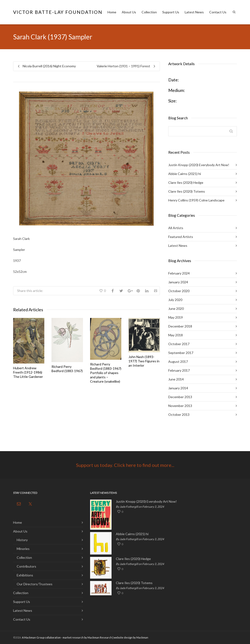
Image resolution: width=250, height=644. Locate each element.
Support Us (171, 12)
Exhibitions (25, 575)
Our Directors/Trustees (35, 584)
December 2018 (180, 326)
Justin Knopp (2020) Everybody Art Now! (199, 165)
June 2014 (176, 379)
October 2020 (179, 291)
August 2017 (178, 362)
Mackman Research (100, 637)
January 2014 (178, 388)
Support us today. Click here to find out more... (125, 465)
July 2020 (175, 300)
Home (112, 12)
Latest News (194, 12)
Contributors (26, 566)
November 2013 (180, 406)
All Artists (176, 228)
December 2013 (180, 397)
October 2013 (179, 414)
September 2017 (181, 353)
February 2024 (179, 273)
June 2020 (176, 309)
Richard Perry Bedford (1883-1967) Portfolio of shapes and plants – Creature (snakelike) (106, 373)
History (22, 540)
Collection (149, 12)
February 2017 (179, 370)
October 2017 (179, 344)
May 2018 (176, 335)
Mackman (142, 637)
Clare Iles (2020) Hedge (186, 182)
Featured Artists (181, 237)
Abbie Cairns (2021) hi (185, 174)
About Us (129, 12)
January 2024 (178, 282)
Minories (23, 549)
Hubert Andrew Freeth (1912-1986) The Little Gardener (28, 372)
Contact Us (218, 12)
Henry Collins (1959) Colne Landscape (196, 200)
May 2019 (176, 317)
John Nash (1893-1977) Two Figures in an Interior (144, 361)
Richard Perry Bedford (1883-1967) (67, 369)
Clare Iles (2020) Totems (187, 191)
